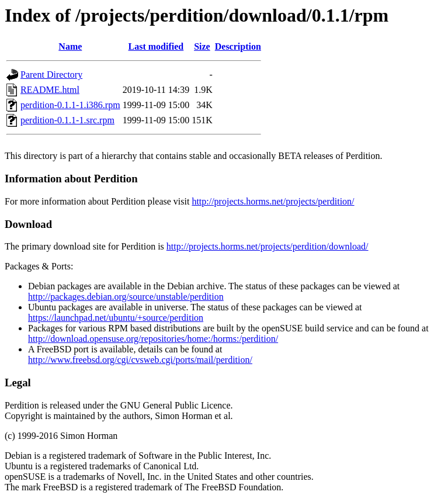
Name (70, 46)
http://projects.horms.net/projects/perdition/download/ (268, 246)
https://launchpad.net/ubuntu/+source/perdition (116, 318)
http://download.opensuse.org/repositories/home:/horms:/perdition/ (153, 339)
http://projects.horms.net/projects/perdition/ (273, 201)
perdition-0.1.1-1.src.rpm (67, 120)
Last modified (156, 46)
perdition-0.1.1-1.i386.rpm (70, 105)
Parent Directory (51, 75)
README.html (50, 90)
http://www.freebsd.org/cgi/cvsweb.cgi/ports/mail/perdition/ (140, 360)
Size (202, 46)
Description (238, 46)
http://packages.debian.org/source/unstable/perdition (126, 297)
